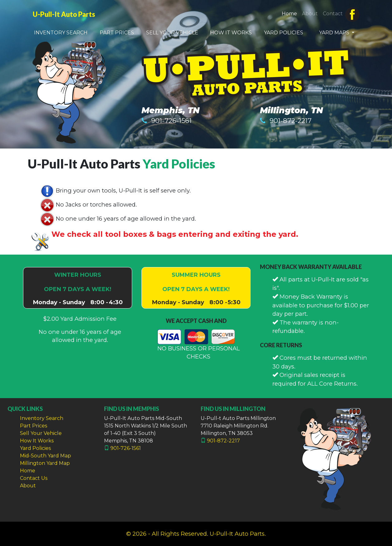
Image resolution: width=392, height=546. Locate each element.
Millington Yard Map (45, 463)
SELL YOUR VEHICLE (172, 33)
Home (291, 13)
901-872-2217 (291, 121)
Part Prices (33, 426)
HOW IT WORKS (231, 33)
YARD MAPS (335, 33)
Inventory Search (42, 418)
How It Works (37, 441)
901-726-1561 (171, 121)
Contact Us (34, 478)
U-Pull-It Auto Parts (64, 14)
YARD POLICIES (284, 33)
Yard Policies (179, 164)
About (310, 14)
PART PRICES (117, 33)
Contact (333, 14)
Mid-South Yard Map (45, 456)
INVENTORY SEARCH (61, 33)
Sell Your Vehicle (41, 433)
